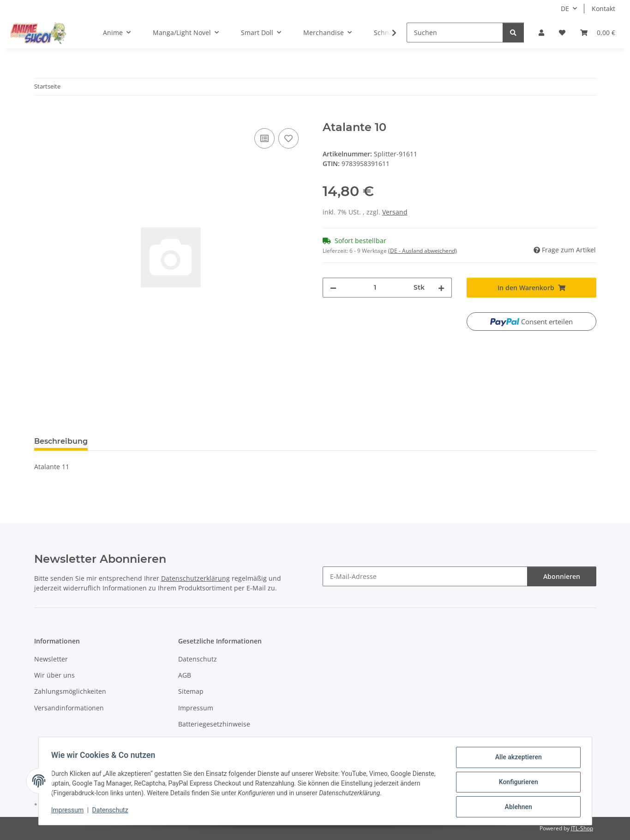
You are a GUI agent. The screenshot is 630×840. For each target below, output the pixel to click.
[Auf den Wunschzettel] (288, 138)
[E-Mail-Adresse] (425, 576)
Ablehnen (516, 807)
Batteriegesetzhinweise (214, 724)
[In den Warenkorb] (42, 116)
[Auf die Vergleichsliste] (264, 138)
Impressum (70, 811)
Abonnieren (562, 576)
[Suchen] (455, 33)
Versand (395, 212)
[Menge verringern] (333, 288)
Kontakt (603, 9)
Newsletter (51, 659)
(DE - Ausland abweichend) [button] (423, 251)
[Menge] (375, 288)
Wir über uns (54, 675)
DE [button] (565, 9)
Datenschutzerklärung (195, 578)
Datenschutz (112, 811)
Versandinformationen (69, 708)
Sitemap (191, 691)
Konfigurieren (516, 783)
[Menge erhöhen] (441, 288)
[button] (541, 33)
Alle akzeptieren (516, 759)
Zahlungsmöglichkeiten (70, 691)
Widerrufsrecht (202, 741)
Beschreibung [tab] (61, 441)
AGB (185, 675)
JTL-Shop (582, 828)
